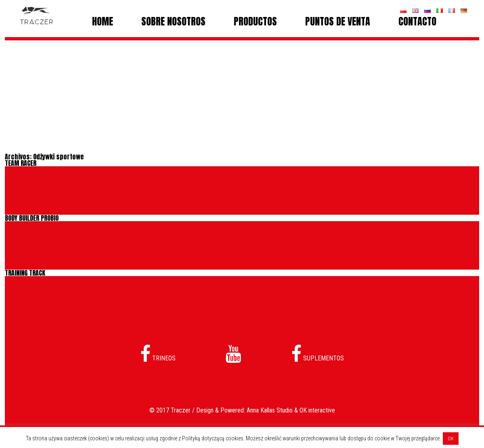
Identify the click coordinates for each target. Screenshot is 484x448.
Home (103, 21)
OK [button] (451, 439)
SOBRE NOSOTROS (173, 21)
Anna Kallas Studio (270, 410)
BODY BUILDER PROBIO (32, 218)
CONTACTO (417, 21)
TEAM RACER (21, 163)
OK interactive (317, 410)
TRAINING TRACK (25, 273)
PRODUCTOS (255, 21)
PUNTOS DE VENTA (338, 21)
